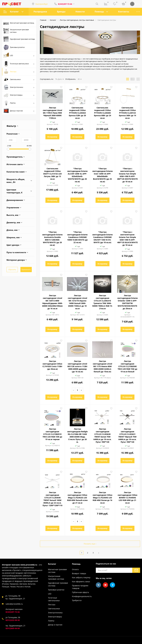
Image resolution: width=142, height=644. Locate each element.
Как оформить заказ (81, 581)
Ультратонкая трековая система (16, 31)
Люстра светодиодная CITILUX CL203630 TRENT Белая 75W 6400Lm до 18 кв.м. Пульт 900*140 (102, 435)
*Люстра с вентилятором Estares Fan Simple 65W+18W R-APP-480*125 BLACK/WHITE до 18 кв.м (127, 238)
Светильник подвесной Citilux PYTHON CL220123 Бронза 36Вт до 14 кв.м (127, 113)
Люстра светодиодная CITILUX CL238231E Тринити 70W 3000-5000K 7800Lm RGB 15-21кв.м (102, 302)
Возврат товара (79, 573)
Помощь (99, 12)
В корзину (52, 137)
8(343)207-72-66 (65, 4)
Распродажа (40, 12)
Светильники (19, 79)
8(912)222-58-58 (13, 620)
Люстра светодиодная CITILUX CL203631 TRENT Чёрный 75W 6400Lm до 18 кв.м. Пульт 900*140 (127, 435)
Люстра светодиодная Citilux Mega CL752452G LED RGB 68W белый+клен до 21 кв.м (77, 498)
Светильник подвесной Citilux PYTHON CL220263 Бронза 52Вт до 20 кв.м (77, 113)
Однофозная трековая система (19, 39)
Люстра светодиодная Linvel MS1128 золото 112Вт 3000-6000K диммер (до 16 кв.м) (77, 366)
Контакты (124, 12)
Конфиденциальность (82, 596)
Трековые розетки (14, 47)
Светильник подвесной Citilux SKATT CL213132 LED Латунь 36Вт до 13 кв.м (52, 174)
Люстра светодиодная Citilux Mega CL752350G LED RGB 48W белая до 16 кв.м (102, 498)
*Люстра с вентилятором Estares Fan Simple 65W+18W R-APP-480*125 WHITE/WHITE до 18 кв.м (127, 175)
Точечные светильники (19, 64)
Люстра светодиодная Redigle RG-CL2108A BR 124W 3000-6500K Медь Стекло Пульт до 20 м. (77, 435)
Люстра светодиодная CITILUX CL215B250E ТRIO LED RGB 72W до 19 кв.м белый (127, 366)
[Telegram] (112, 585)
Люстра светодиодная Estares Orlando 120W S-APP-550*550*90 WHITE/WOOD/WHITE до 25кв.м (127, 302)
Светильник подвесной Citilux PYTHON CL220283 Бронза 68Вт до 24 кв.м (102, 113)
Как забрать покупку (81, 577)
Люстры (19, 72)
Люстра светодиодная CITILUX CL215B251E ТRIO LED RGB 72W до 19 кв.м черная (52, 434)
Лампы (19, 103)
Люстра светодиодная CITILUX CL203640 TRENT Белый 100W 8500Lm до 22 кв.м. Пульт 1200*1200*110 (52, 499)
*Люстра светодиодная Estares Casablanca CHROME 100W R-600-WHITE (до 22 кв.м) (77, 237)
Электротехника (19, 87)
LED (19, 56)
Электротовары (19, 95)
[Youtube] (105, 585)
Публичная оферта (80, 592)
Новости (80, 12)
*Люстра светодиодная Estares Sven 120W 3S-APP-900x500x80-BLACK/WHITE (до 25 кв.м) (102, 175)
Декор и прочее (19, 111)
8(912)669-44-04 (13, 628)
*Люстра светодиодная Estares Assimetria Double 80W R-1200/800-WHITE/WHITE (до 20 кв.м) (52, 238)
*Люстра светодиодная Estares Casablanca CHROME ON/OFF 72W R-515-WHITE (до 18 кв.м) (102, 237)
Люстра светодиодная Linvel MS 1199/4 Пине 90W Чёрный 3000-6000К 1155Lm (52, 113)
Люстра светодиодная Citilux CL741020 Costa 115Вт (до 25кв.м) (52, 365)
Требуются (77, 600)
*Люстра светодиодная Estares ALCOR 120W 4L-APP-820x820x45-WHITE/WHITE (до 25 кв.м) (77, 175)
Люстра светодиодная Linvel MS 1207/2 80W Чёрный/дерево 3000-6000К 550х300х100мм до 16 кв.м (52, 302)
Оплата (75, 569)
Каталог (13, 12)
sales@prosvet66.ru (14, 604)
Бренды (61, 12)
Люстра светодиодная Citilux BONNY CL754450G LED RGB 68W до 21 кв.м (127, 498)
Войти (135, 4)
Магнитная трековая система (19, 23)
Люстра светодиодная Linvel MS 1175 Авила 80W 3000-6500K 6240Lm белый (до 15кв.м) (102, 366)
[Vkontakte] (98, 585)
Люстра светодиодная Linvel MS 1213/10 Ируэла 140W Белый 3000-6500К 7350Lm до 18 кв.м (77, 302)
